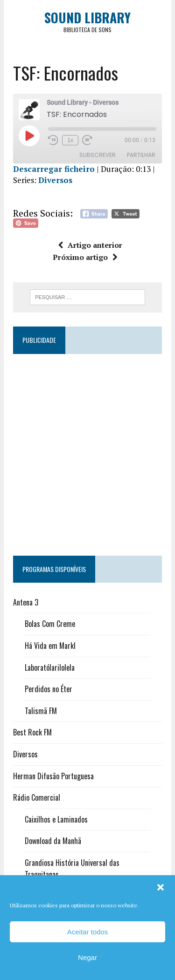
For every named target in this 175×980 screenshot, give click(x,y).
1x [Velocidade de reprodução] (70, 140)
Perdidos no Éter (49, 689)
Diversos (55, 180)
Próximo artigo (85, 257)
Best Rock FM (32, 732)
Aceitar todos (88, 932)
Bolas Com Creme (50, 624)
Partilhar (141, 155)
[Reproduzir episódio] (29, 136)
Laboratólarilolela (50, 667)
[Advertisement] (87, 451)
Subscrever (98, 155)
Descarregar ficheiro (54, 169)
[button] (161, 887)
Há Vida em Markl (50, 646)
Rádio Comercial (37, 797)
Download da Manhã (53, 841)
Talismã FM (41, 711)
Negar (87, 957)
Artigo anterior (90, 245)
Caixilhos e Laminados (56, 819)
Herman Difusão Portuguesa (53, 776)
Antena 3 (26, 602)
